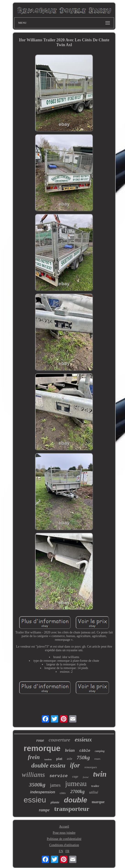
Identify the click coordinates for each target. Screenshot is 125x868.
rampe (44, 810)
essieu (35, 800)
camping (100, 751)
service (59, 776)
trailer (95, 786)
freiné (86, 777)
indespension (43, 792)
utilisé (94, 792)
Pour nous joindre (64, 833)
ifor (75, 765)
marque (98, 802)
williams (33, 774)
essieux (83, 740)
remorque (42, 748)
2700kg (77, 791)
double (76, 800)
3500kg (37, 785)
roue (40, 740)
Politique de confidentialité (64, 839)
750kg (83, 758)
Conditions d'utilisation (64, 845)
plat (59, 759)
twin (100, 774)
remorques (91, 767)
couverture (59, 740)
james (55, 785)
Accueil (64, 827)
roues (97, 759)
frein (34, 757)
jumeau (76, 783)
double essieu (48, 765)
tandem (48, 759)
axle (69, 759)
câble (85, 751)
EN (61, 851)
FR (67, 851)
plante (55, 802)
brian (70, 750)
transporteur (72, 809)
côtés (63, 793)
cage (75, 777)
